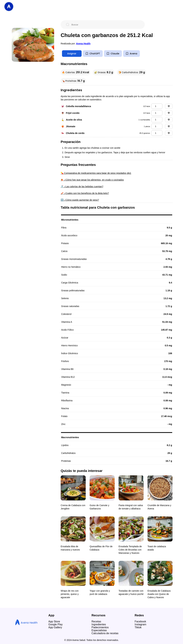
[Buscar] (105, 25)
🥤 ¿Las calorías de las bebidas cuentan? (82, 187)
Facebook (140, 621)
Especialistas (99, 630)
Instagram (140, 624)
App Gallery (55, 627)
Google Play (56, 624)
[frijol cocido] (157, 113)
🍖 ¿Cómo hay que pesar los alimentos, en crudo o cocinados (92, 180)
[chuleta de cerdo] (157, 133)
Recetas (96, 621)
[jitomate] (157, 126)
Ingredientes (99, 624)
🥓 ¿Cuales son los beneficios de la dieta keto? (85, 193)
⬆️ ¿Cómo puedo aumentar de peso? (80, 200)
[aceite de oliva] (157, 120)
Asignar (72, 54)
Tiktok (138, 627)
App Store (54, 621)
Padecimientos (100, 627)
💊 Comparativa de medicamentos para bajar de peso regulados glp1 (96, 173)
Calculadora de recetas (105, 633)
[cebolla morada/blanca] (157, 106)
